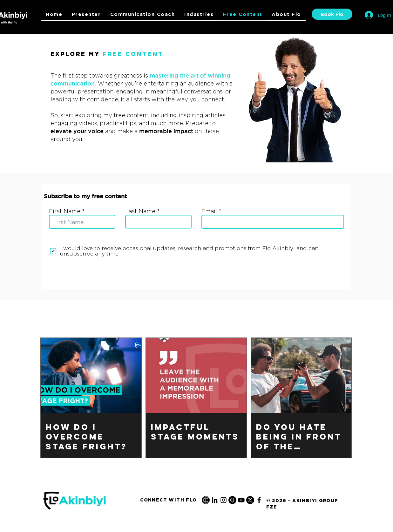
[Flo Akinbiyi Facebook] (259, 500)
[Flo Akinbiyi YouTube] (241, 500)
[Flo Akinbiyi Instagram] (224, 500)
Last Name (140, 211)
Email (209, 211)
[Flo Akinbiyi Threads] (232, 500)
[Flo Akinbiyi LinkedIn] (215, 500)
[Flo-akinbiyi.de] (206, 500)
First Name (65, 211)
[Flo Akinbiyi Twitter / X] (250, 500)
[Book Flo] (332, 14)
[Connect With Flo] (169, 500)
